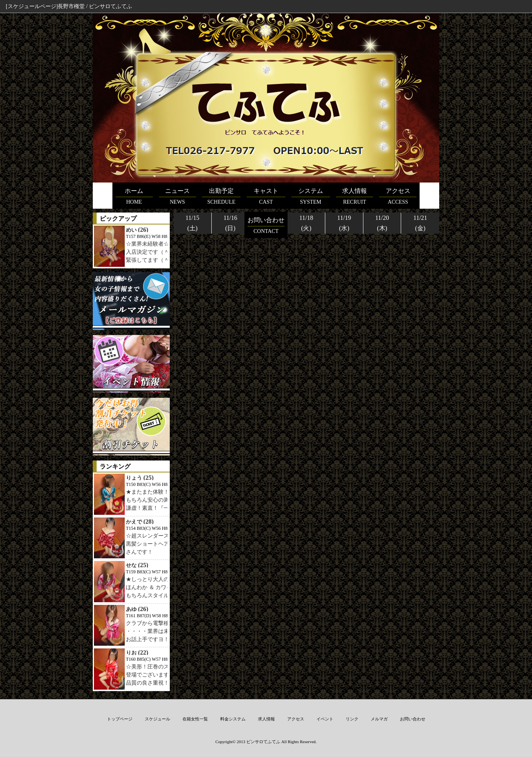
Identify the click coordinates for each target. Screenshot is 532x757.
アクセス (296, 719)
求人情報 (266, 719)
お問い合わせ (413, 719)
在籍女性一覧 (195, 719)
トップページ (120, 719)
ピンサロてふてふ (263, 742)
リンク (352, 719)
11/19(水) (344, 223)
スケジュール (157, 719)
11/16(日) (230, 223)
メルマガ (379, 719)
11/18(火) (306, 223)
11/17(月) (268, 223)
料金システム (233, 719)
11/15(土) (192, 223)
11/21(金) (420, 223)
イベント (325, 719)
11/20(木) (382, 223)
